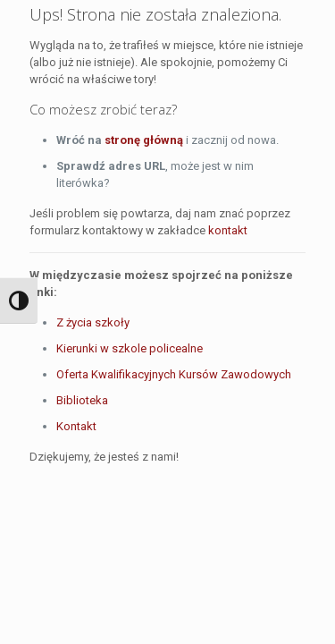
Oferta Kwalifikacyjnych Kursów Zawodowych (174, 374)
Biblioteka (82, 400)
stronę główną (144, 140)
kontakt (228, 230)
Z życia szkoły (93, 322)
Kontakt (76, 426)
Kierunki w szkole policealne (130, 348)
